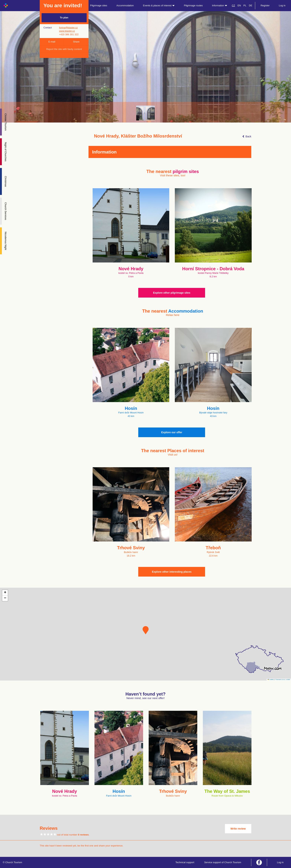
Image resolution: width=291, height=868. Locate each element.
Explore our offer (172, 432)
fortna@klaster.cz (68, 28)
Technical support (185, 862)
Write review (238, 829)
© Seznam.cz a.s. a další (282, 679)
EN (239, 5)
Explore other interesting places (172, 572)
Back (247, 136)
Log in (282, 5)
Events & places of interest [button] (159, 5)
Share (76, 42)
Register (265, 5)
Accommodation (125, 5)
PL (245, 5)
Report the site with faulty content (64, 49)
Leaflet (271, 679)
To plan (64, 18)
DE (251, 5)
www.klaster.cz (67, 31)
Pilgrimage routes (193, 5)
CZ (233, 5)
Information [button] (220, 5)
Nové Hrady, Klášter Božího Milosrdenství (138, 136)
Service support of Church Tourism (223, 862)
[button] (146, 630)
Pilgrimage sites (99, 5)
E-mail (52, 42)
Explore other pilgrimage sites (172, 293)
